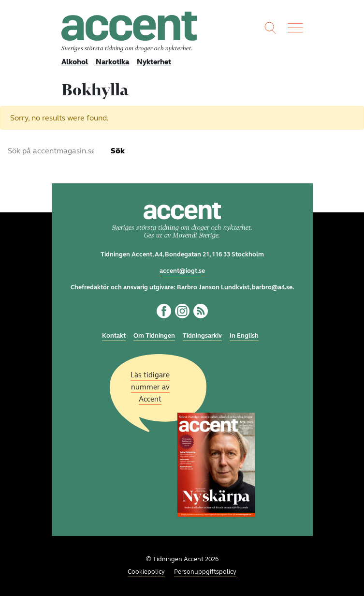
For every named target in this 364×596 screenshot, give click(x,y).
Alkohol (75, 62)
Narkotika (112, 62)
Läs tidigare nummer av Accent (150, 387)
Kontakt (114, 336)
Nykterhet (154, 62)
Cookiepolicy (146, 572)
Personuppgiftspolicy (205, 572)
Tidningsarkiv (202, 336)
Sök (118, 151)
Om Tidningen (154, 336)
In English (244, 336)
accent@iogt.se (182, 271)
